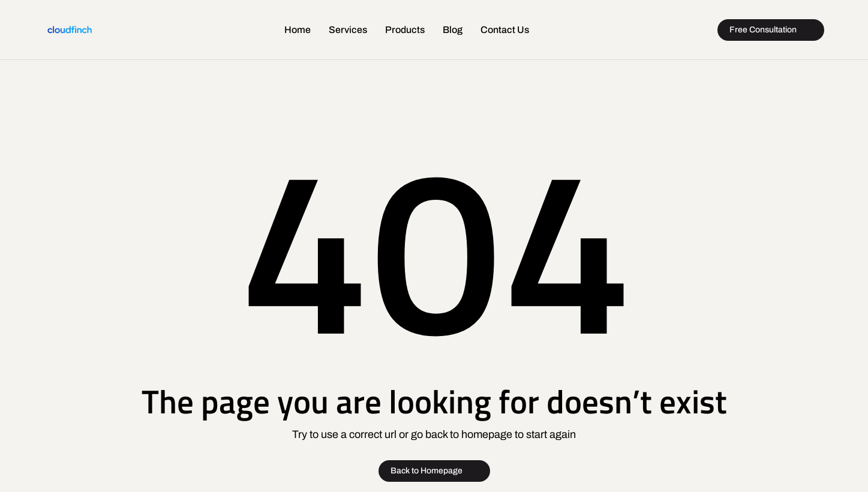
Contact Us (505, 30)
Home (298, 30)
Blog (453, 30)
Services (348, 30)
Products (405, 30)
